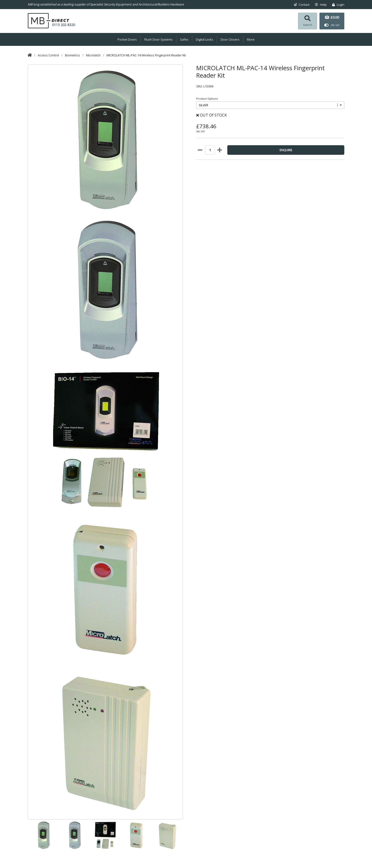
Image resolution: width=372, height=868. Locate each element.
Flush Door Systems (158, 40)
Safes (184, 40)
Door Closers (230, 40)
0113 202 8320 (64, 25)
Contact (302, 5)
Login (338, 5)
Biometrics (72, 55)
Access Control (48, 55)
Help (321, 5)
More (251, 40)
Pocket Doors (127, 40)
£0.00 (332, 17)
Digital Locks (205, 40)
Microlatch (93, 55)
